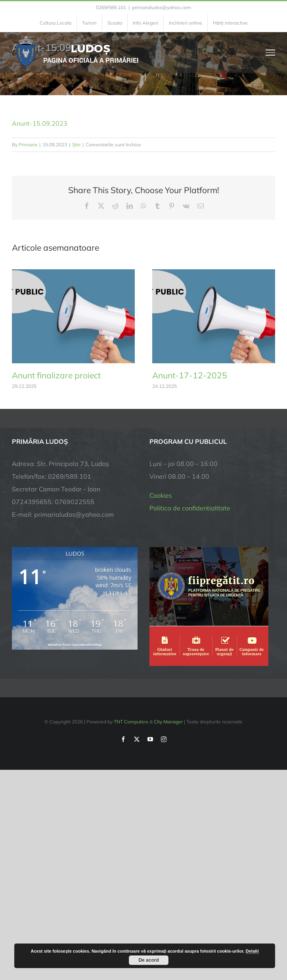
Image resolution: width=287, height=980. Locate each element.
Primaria (28, 145)
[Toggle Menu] (271, 52)
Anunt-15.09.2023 (40, 123)
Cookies (161, 495)
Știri (76, 145)
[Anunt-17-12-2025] (214, 273)
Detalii (252, 951)
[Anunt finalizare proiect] (73, 273)
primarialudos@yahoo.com (162, 7)
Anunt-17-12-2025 (190, 375)
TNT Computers (131, 722)
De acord (148, 960)
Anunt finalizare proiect (56, 375)
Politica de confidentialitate (190, 508)
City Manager (168, 722)
